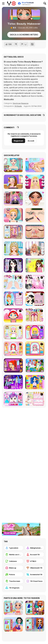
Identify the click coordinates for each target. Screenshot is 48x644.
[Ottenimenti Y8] (35, 568)
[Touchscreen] (14, 581)
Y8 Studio (18, 106)
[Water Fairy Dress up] (35, 365)
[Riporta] (24, 44)
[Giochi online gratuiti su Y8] (11, 3)
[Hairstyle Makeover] (35, 382)
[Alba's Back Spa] (35, 165)
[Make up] (14, 568)
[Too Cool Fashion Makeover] (13, 365)
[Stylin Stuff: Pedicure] (35, 315)
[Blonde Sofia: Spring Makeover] (35, 232)
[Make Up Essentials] (13, 265)
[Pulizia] (14, 574)
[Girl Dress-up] (35, 299)
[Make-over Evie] (13, 299)
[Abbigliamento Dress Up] (35, 548)
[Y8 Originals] (14, 588)
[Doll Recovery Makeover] (35, 182)
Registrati (18, 141)
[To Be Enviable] (35, 265)
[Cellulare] (14, 561)
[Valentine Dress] (35, 282)
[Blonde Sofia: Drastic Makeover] (35, 215)
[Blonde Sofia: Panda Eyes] (13, 215)
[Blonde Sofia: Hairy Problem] (13, 249)
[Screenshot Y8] (35, 574)
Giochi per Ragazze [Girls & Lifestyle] (21, 103)
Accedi (31, 141)
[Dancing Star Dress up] (13, 382)
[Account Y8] (35, 555)
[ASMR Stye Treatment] (13, 232)
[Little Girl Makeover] (13, 315)
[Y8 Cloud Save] (35, 581)
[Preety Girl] (13, 399)
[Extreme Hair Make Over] (35, 332)
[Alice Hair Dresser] (13, 332)
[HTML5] (35, 561)
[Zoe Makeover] (35, 399)
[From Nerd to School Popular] (35, 249)
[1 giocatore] (14, 548)
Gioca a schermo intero (24, 35)
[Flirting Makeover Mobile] (13, 165)
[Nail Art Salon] (13, 282)
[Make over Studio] (35, 349)
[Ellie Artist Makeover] (13, 182)
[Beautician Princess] (35, 199)
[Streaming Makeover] (13, 199)
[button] (9, 99)
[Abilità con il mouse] (14, 555)
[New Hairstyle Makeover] (13, 349)
